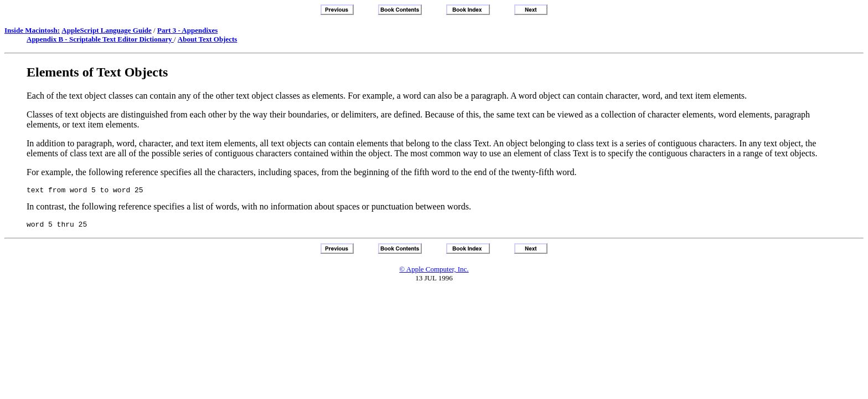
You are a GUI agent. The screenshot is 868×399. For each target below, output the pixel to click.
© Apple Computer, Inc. (434, 272)
